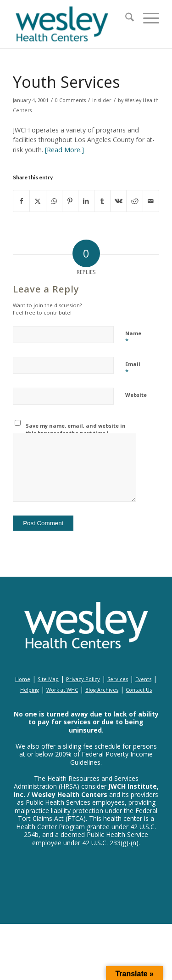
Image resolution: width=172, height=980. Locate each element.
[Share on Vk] (118, 201)
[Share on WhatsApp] (54, 201)
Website (136, 395)
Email (133, 368)
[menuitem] (125, 18)
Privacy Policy (83, 679)
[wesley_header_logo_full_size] (71, 24)
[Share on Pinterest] (70, 201)
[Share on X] (38, 201)
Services (118, 679)
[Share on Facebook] (21, 201)
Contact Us (139, 690)
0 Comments (70, 100)
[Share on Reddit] (134, 201)
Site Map (48, 679)
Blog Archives (102, 690)
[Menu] (147, 18)
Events (143, 679)
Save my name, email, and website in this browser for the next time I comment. (76, 433)
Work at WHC (62, 690)
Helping (30, 690)
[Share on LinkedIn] (86, 201)
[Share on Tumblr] (102, 201)
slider (105, 100)
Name (133, 338)
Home (23, 679)
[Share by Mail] (151, 201)
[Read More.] (64, 150)
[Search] (125, 18)
